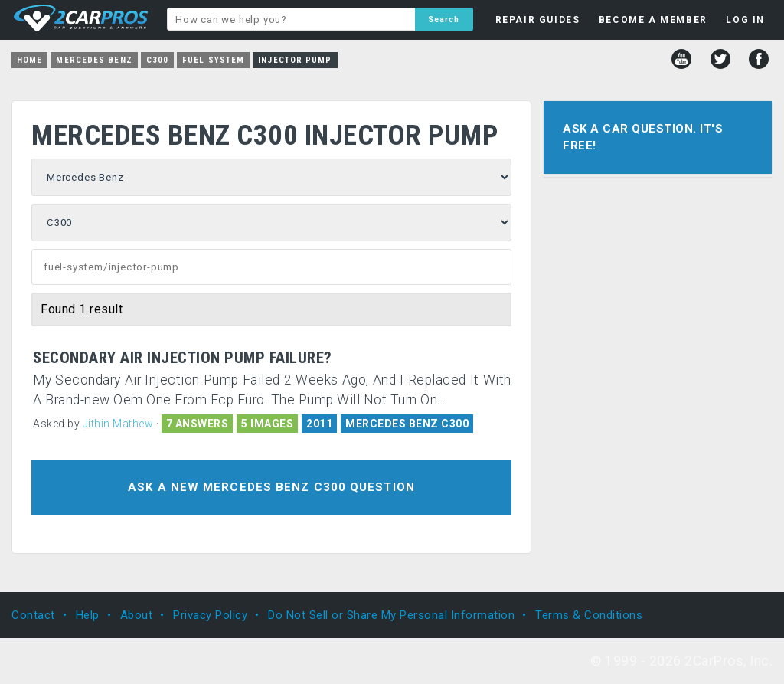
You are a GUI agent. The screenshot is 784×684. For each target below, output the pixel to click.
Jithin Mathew (118, 424)
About (137, 615)
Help (88, 615)
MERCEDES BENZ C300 (407, 424)
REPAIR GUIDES (538, 20)
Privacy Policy (210, 615)
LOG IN (745, 20)
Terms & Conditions (589, 615)
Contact (33, 615)
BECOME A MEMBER (653, 20)
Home (29, 60)
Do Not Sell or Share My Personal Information (391, 615)
